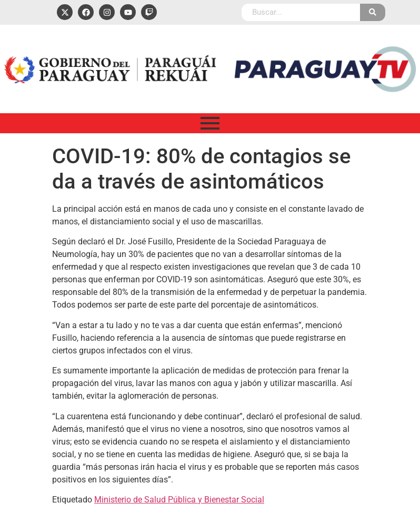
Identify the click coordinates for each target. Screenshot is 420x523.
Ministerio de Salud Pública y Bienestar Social (179, 500)
